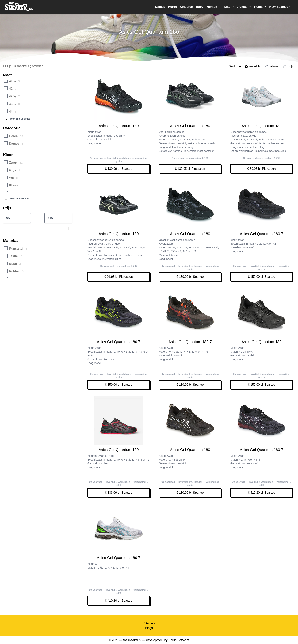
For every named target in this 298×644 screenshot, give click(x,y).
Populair (252, 67)
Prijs (288, 67)
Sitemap (149, 623)
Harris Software (179, 640)
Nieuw (271, 67)
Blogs (149, 628)
